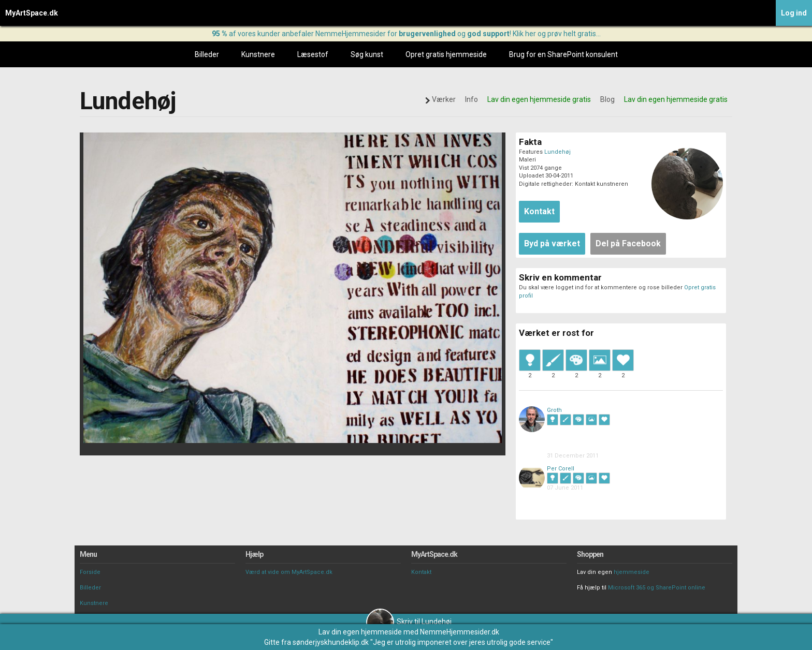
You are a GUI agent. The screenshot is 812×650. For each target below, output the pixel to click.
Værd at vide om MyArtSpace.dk (289, 572)
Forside (90, 572)
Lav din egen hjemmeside (360, 632)
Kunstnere (258, 54)
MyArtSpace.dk (32, 13)
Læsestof (313, 54)
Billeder (207, 54)
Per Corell (561, 469)
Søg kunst (367, 54)
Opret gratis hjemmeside (446, 54)
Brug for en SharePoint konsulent (563, 54)
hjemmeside (632, 572)
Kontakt (421, 572)
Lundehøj (557, 152)
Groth (554, 410)
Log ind (794, 13)
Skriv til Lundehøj (409, 622)
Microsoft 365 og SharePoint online (657, 588)
